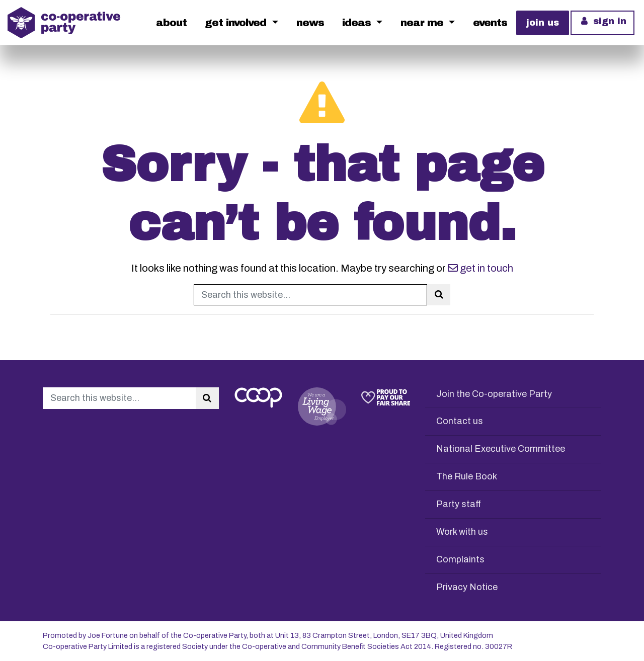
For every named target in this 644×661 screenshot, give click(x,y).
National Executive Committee (501, 449)
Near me (423, 23)
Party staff (459, 504)
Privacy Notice (467, 587)
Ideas (358, 23)
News (310, 23)
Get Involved (237, 23)
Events (490, 23)
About (171, 23)
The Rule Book (467, 476)
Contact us (460, 421)
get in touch (480, 268)
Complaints (460, 559)
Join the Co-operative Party (494, 394)
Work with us (462, 532)
